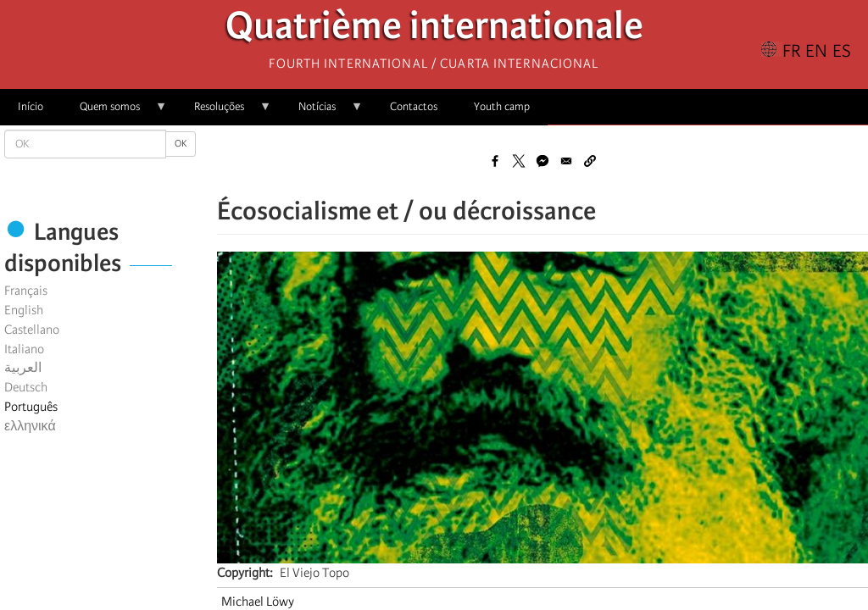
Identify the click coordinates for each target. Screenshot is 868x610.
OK (181, 144)
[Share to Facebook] (495, 161)
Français (26, 291)
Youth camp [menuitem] (502, 106)
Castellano (32, 330)
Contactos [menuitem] (414, 106)
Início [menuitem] (31, 106)
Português (31, 407)
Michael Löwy (258, 602)
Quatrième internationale (434, 30)
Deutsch (26, 387)
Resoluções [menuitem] (224, 112)
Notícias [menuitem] (322, 112)
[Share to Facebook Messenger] (542, 161)
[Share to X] (519, 161)
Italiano (24, 349)
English (24, 310)
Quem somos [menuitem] (114, 112)
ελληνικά (30, 426)
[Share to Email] (566, 161)
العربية (23, 368)
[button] (590, 161)
